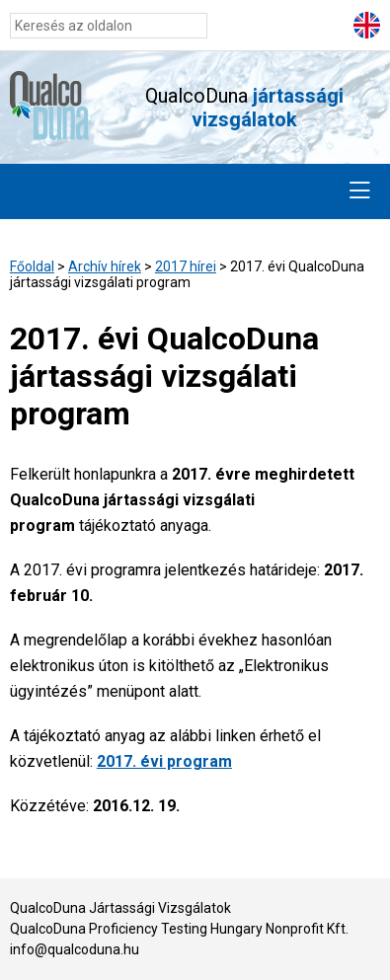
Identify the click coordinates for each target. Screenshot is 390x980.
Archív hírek (105, 266)
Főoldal (32, 266)
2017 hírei (186, 266)
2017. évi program (164, 761)
